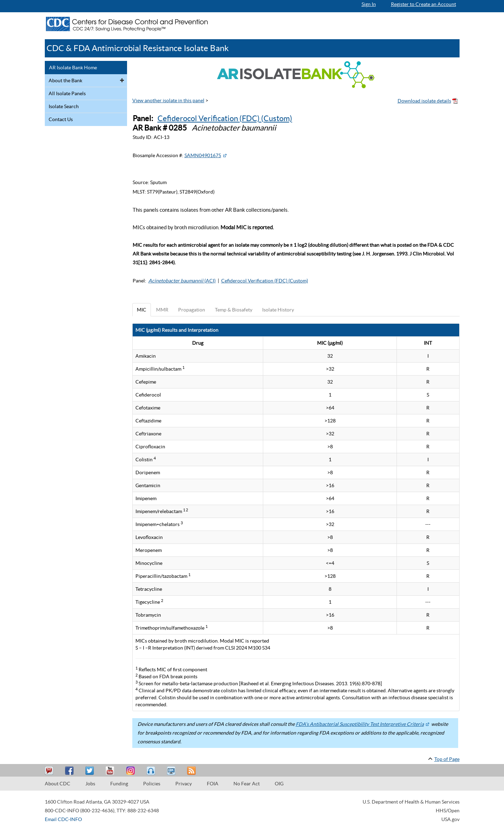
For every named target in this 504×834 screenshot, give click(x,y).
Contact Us (61, 119)
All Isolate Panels (67, 93)
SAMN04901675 (203, 155)
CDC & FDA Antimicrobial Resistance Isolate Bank (138, 48)
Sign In (369, 4)
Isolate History (278, 310)
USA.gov (450, 819)
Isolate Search (64, 106)
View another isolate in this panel (168, 100)
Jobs (90, 784)
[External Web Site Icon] (225, 155)
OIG (279, 784)
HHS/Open (448, 811)
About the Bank (65, 80)
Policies (152, 784)
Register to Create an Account (423, 4)
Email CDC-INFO (63, 819)
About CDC (58, 784)
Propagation (192, 310)
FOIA (213, 784)
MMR (162, 310)
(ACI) (182, 281)
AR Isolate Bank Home (73, 68)
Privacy (184, 784)
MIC (142, 310)
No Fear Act (247, 784)
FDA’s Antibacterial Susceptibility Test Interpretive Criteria (360, 724)
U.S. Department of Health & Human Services (411, 802)
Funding (119, 784)
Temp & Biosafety (234, 310)
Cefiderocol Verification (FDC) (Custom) (225, 118)
